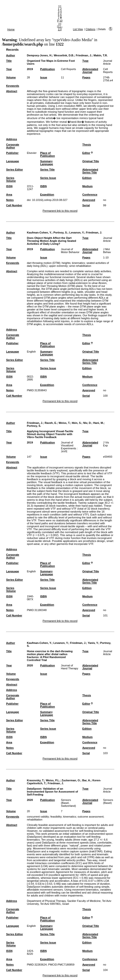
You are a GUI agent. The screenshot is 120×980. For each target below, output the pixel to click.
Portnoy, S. (60, 233)
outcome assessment (91, 817)
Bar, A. (86, 780)
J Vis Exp (106, 444)
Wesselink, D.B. (64, 55)
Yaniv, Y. (93, 643)
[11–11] (60, 28)
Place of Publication (47, 154)
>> (60, 24)
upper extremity (58, 266)
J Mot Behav (107, 251)
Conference (90, 195)
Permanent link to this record (60, 211)
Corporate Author (13, 146)
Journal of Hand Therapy (70, 667)
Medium (87, 186)
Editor (86, 153)
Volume (11, 77)
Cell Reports (68, 69)
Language (13, 161)
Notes (10, 200)
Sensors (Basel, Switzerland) (68, 803)
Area (9, 195)
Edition (87, 178)
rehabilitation (35, 820)
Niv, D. (87, 423)
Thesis (87, 145)
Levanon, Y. (77, 233)
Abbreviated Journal (90, 71)
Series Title (47, 170)
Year (9, 69)
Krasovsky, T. (36, 780)
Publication (47, 69)
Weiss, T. (64, 423)
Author (11, 55)
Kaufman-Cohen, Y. (39, 233)
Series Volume (11, 179)
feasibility (56, 817)
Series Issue (48, 178)
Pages (86, 77)
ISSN (9, 186)
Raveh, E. (51, 423)
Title (9, 61)
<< (60, 6)
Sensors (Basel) (108, 801)
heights (66, 263)
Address (12, 139)
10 (61, 21)
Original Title (91, 161)
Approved (89, 200)
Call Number (14, 205)
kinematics (79, 263)
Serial (86, 205)
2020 (30, 665)
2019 (30, 69)
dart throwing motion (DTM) (44, 263)
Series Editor (15, 170)
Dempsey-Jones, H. (39, 55)
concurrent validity (38, 817)
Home (11, 29)
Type (85, 61)
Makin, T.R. (101, 55)
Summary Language (47, 163)
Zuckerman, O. (71, 780)
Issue (44, 77)
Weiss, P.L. (53, 780)
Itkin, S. (77, 423)
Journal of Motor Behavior (70, 251)
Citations (90, 29)
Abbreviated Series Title (90, 171)
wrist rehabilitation (80, 266)
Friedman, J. (84, 55)
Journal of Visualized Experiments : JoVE (69, 447)
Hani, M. (98, 423)
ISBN (43, 186)
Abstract (12, 91)
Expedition (47, 195)
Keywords (13, 86)
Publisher (12, 153)
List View (78, 29)
